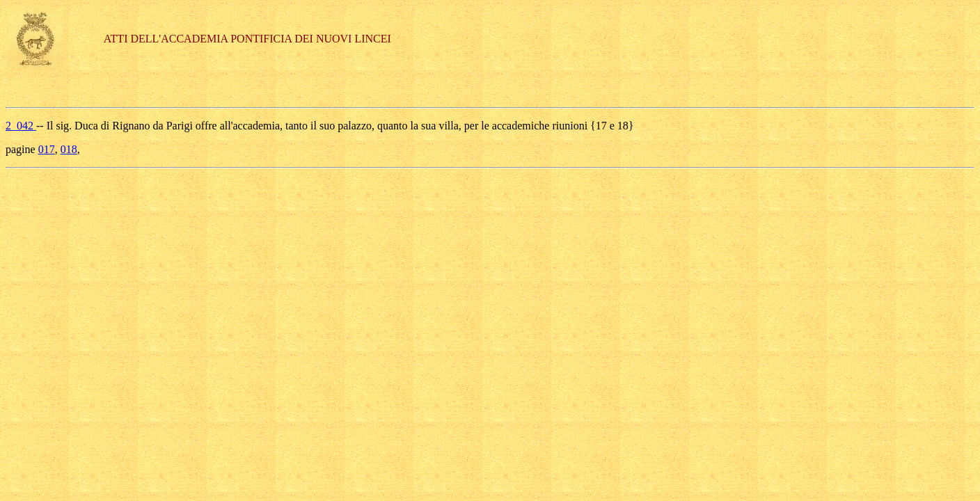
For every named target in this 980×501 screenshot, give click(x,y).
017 (47, 149)
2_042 (21, 126)
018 (69, 149)
